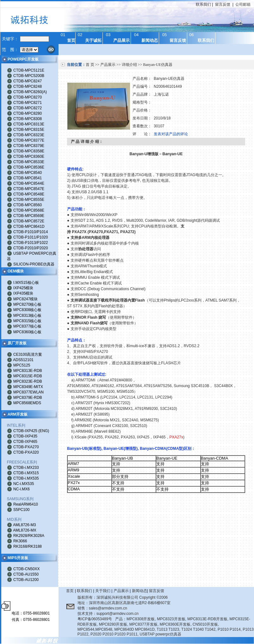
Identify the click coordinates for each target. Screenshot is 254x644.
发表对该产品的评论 (171, 134)
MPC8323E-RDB (28, 381)
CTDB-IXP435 (25, 436)
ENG (44, 431)
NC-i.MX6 (22, 489)
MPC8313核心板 (27, 316)
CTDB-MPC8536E (29, 167)
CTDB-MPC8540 (28, 173)
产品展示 (108, 65)
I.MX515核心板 (26, 283)
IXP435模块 (23, 293)
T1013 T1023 (168, 629)
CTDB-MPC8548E (29, 194)
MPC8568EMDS (27, 403)
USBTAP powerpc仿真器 (161, 634)
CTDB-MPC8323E (29, 135)
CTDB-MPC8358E (29, 151)
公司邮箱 (243, 4)
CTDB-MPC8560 (28, 205)
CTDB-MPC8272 (28, 108)
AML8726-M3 (24, 525)
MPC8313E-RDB (28, 371)
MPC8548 (104, 629)
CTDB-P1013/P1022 (31, 243)
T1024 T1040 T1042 (198, 629)
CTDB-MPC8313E (29, 124)
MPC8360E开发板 (175, 624)
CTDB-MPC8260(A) (30, 92)
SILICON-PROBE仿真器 (34, 264)
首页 (70, 591)
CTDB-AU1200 (26, 580)
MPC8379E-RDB (28, 398)
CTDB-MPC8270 (28, 97)
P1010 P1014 (229, 629)
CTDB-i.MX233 (26, 468)
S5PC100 (21, 510)
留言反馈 (223, 4)
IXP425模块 (23, 288)
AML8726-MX (25, 530)
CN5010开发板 (205, 624)
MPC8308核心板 (27, 310)
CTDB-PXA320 (26, 452)
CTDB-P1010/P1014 (31, 232)
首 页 (90, 65)
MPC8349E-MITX (28, 387)
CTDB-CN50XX (26, 569)
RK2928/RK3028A (29, 536)
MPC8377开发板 (143, 624)
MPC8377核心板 (27, 326)
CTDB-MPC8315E (29, 130)
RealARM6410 (26, 504)
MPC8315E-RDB (28, 376)
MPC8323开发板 (171, 619)
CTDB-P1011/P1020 (31, 237)
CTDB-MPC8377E (29, 140)
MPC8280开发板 (113, 624)
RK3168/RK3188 (28, 546)
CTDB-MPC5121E (29, 70)
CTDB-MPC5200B (29, 76)
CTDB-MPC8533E (29, 162)
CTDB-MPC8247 (28, 81)
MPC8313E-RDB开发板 (207, 619)
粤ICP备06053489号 (95, 619)
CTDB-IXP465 (25, 442)
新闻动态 (139, 591)
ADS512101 (23, 360)
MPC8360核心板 (27, 332)
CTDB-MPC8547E (29, 189)
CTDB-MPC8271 (28, 103)
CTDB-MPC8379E (29, 146)
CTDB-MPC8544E (29, 183)
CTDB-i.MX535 (26, 478)
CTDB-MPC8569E (29, 216)
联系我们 (203, 4)
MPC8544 (86, 629)
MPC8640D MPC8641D (134, 629)
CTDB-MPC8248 (28, 86)
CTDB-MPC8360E (29, 156)
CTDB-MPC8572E (29, 221)
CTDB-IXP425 (25, 431)
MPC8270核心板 (27, 304)
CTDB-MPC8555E (29, 200)
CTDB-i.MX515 (26, 473)
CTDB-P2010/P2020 (31, 248)
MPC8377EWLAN (28, 392)
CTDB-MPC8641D (29, 226)
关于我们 (103, 591)
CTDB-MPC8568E (29, 210)
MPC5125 (22, 365)
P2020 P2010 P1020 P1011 (114, 634)
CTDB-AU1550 (26, 574)
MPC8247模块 (25, 299)
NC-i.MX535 (24, 484)
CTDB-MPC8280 (28, 113)
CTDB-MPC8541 (28, 178)
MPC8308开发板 (141, 619)
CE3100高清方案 (28, 354)
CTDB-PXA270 (26, 447)
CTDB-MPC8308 (28, 119)
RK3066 (20, 541)
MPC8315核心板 (27, 321)
